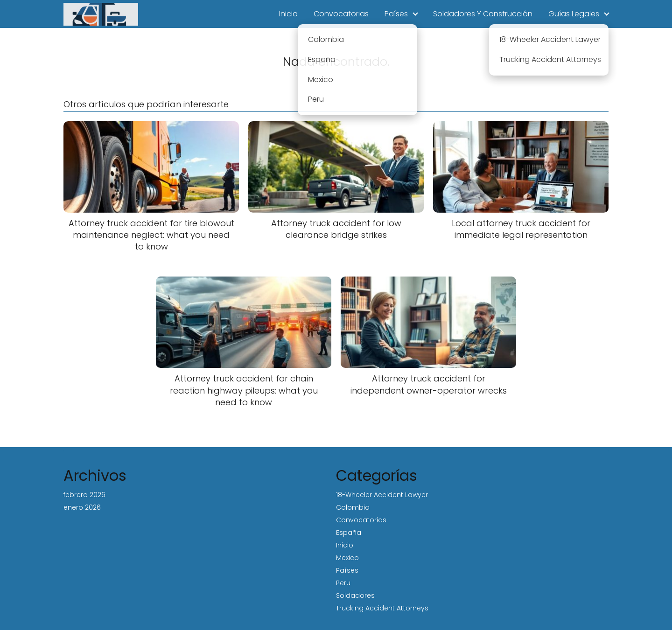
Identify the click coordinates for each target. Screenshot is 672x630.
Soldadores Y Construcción (483, 14)
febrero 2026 (84, 495)
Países (396, 14)
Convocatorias (341, 14)
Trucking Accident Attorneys (382, 608)
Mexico (347, 558)
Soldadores (355, 595)
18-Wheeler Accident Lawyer (382, 495)
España (349, 533)
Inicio (288, 14)
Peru (343, 583)
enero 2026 (82, 507)
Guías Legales (574, 14)
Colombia (353, 507)
